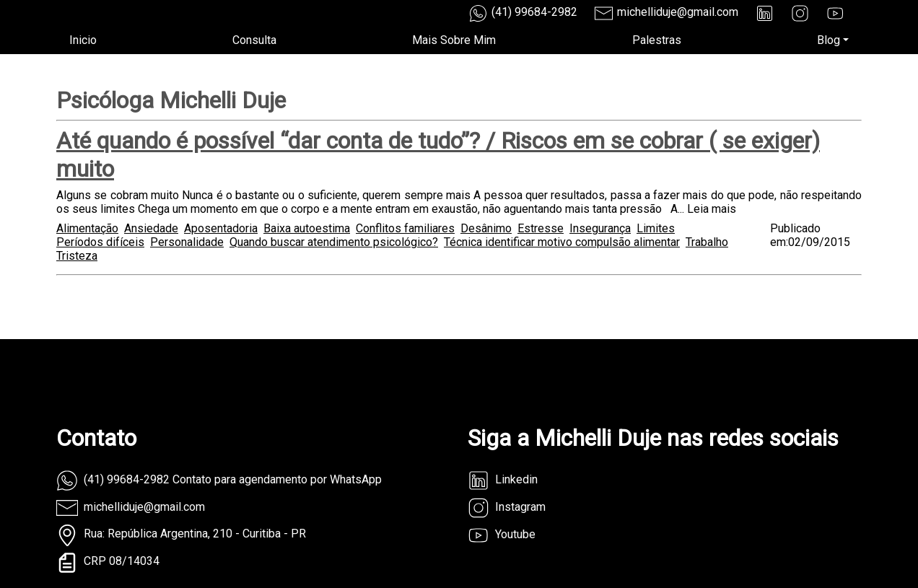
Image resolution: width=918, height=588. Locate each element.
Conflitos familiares (405, 228)
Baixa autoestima (307, 228)
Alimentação (87, 228)
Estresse (541, 228)
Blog (829, 40)
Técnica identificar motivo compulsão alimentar (562, 242)
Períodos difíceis (100, 242)
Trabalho (707, 242)
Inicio (83, 40)
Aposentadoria (221, 228)
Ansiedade (151, 228)
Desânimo (486, 228)
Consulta (254, 40)
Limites (656, 228)
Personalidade (187, 242)
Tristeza (77, 256)
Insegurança (600, 228)
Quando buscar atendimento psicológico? (334, 242)
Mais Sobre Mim (454, 40)
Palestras (657, 40)
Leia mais (712, 209)
